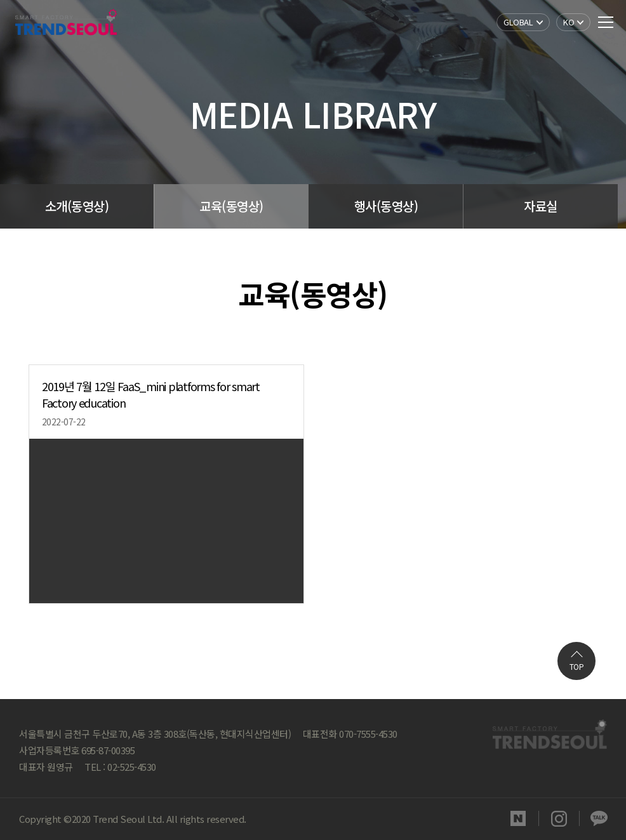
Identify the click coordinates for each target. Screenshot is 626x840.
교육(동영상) (235, 206)
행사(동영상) (391, 206)
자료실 (548, 206)
